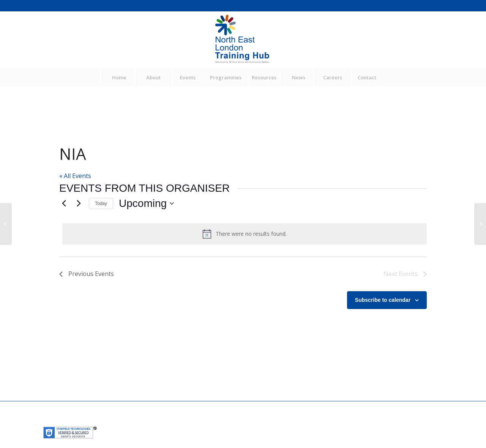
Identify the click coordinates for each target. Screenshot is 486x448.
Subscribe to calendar (383, 300)
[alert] (245, 234)
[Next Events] (79, 203)
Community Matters (213, 422)
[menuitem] (119, 77)
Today (101, 203)
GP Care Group (167, 422)
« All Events (75, 176)
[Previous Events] (64, 203)
